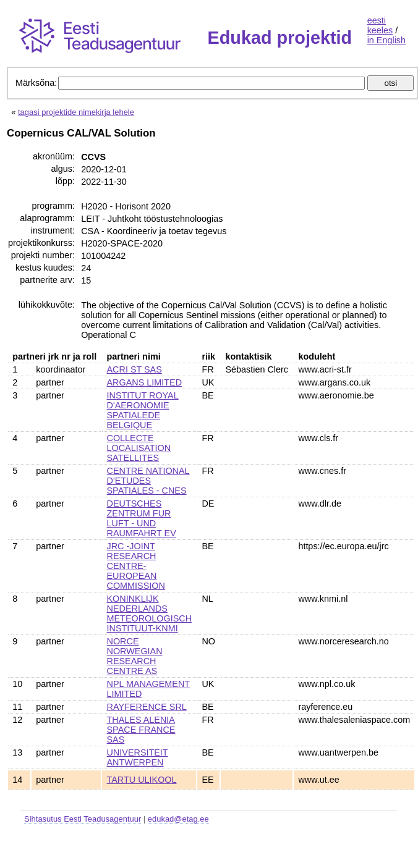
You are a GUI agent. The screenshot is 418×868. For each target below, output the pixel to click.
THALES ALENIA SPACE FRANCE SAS (141, 730)
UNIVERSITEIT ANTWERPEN (138, 757)
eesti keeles (380, 25)
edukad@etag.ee (178, 819)
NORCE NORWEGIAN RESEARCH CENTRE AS (135, 656)
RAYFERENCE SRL (147, 707)
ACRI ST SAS (134, 369)
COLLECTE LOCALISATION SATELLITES (139, 448)
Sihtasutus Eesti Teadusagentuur (83, 819)
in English (386, 40)
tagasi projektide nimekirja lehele (76, 112)
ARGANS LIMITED (145, 382)
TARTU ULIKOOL (142, 780)
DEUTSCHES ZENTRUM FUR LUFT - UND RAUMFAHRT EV (142, 518)
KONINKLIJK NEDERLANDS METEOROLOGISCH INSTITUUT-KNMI (150, 613)
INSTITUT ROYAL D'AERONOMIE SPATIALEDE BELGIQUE (143, 410)
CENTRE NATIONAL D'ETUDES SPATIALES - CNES (148, 481)
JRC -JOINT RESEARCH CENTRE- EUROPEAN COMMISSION (136, 566)
